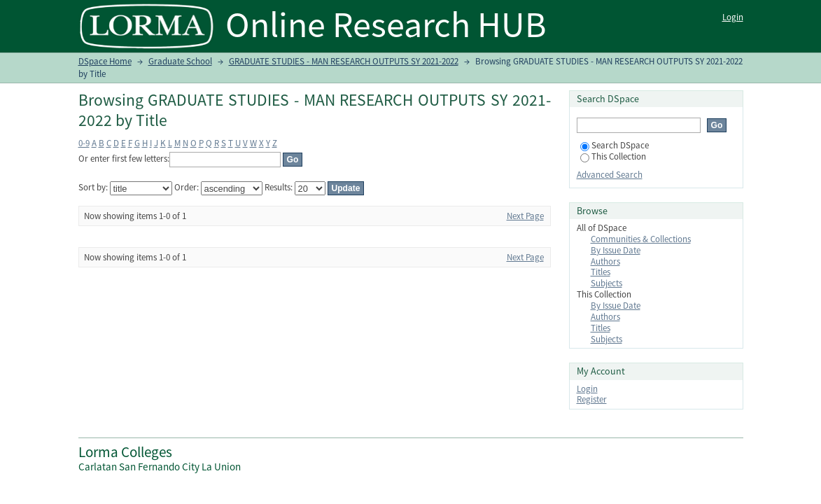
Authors (605, 261)
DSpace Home (105, 61)
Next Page (525, 216)
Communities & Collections (641, 239)
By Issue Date (616, 250)
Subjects (606, 283)
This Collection (613, 156)
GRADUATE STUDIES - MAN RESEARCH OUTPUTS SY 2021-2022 (344, 61)
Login (733, 17)
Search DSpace (615, 145)
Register (592, 399)
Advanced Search (610, 175)
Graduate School (180, 61)
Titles (601, 272)
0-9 (84, 143)
